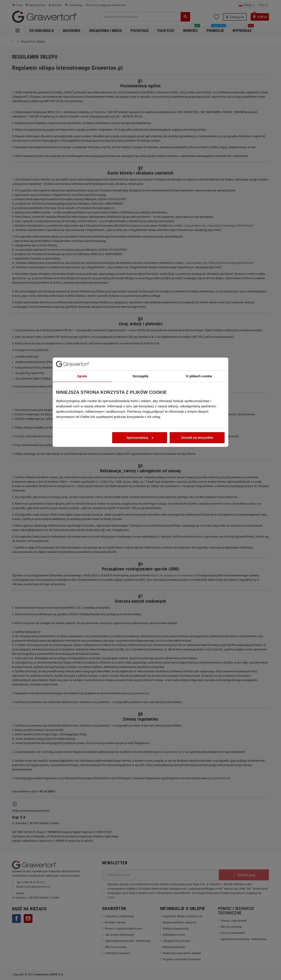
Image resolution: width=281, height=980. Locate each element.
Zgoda (82, 440)
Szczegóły (141, 440)
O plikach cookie (199, 440)
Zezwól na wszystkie (197, 501)
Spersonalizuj (140, 501)
